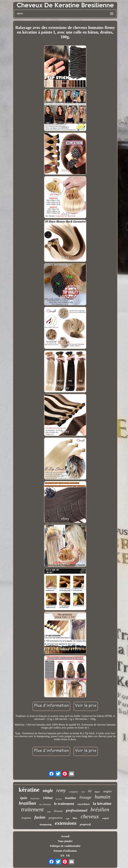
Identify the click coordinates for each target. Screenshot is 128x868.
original (106, 818)
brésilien (100, 809)
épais (24, 798)
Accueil (65, 836)
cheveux (90, 816)
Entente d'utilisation (65, 851)
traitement (32, 809)
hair (97, 792)
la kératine (102, 803)
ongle (48, 791)
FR (68, 856)
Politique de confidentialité (65, 846)
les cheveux (45, 804)
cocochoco (84, 804)
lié (90, 791)
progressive (56, 818)
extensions (66, 823)
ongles (107, 791)
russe (49, 812)
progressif (85, 824)
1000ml (48, 798)
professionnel (77, 810)
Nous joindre (65, 841)
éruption (26, 818)
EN (62, 856)
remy (61, 790)
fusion (40, 817)
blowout (58, 811)
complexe (74, 792)
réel (83, 792)
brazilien (71, 798)
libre (75, 818)
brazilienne (35, 799)
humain (102, 797)
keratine (59, 799)
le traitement (64, 804)
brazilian (27, 803)
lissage (85, 797)
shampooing (45, 825)
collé (68, 819)
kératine (29, 790)
